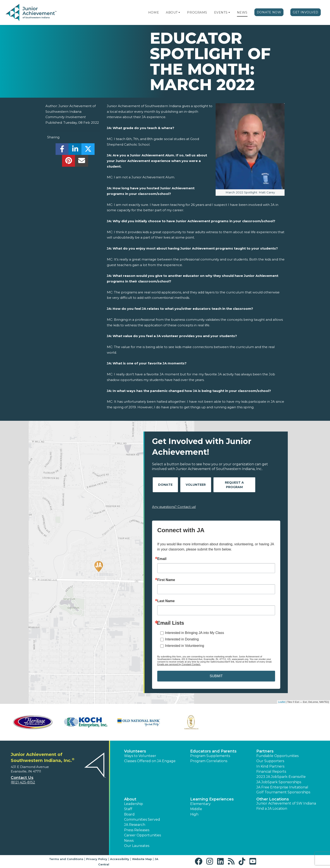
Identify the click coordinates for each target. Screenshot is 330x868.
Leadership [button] (134, 804)
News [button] (129, 841)
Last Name (166, 601)
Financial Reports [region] (271, 772)
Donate (165, 485)
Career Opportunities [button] (142, 835)
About (172, 12)
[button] (179, 12)
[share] (62, 150)
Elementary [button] (200, 804)
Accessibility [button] (120, 859)
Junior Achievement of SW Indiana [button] (286, 803)
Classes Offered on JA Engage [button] (150, 761)
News (242, 12)
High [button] (194, 814)
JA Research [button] (135, 825)
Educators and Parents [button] (213, 751)
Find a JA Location (272, 809)
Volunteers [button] (135, 751)
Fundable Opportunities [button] (277, 756)
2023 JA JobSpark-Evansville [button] (281, 777)
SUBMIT (216, 676)
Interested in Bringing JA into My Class (195, 633)
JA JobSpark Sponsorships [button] (279, 782)
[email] (82, 162)
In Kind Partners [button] (270, 766)
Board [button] (129, 814)
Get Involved (306, 12)
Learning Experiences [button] (212, 799)
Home (154, 12)
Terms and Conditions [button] (66, 859)
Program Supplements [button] (210, 756)
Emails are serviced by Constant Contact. (179, 664)
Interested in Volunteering (184, 646)
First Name (166, 580)
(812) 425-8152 (23, 782)
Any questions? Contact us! (174, 507)
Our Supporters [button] (270, 761)
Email (162, 559)
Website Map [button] (142, 859)
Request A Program (234, 485)
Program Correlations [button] (209, 761)
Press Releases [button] (137, 830)
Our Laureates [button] (137, 846)
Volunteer (196, 485)
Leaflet (282, 702)
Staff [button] (128, 809)
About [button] (130, 799)
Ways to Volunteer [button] (140, 756)
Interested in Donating (182, 639)
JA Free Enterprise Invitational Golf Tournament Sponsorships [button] (283, 790)
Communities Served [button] (142, 819)
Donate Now (269, 12)
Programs (197, 12)
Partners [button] (265, 751)
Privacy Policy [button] (97, 859)
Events (221, 12)
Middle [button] (196, 809)
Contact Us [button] (22, 778)
